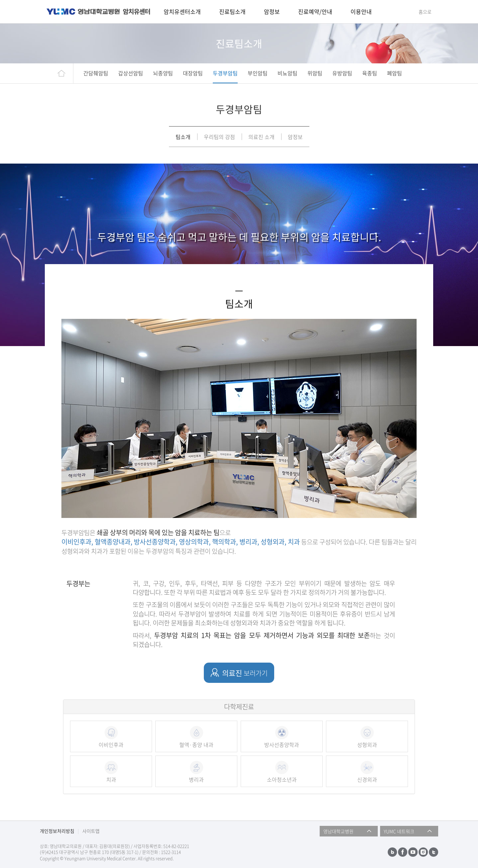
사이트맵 (91, 831)
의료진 (245, 673)
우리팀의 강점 (219, 137)
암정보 (295, 137)
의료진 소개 (261, 137)
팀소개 (183, 137)
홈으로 (425, 12)
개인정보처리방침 (57, 831)
